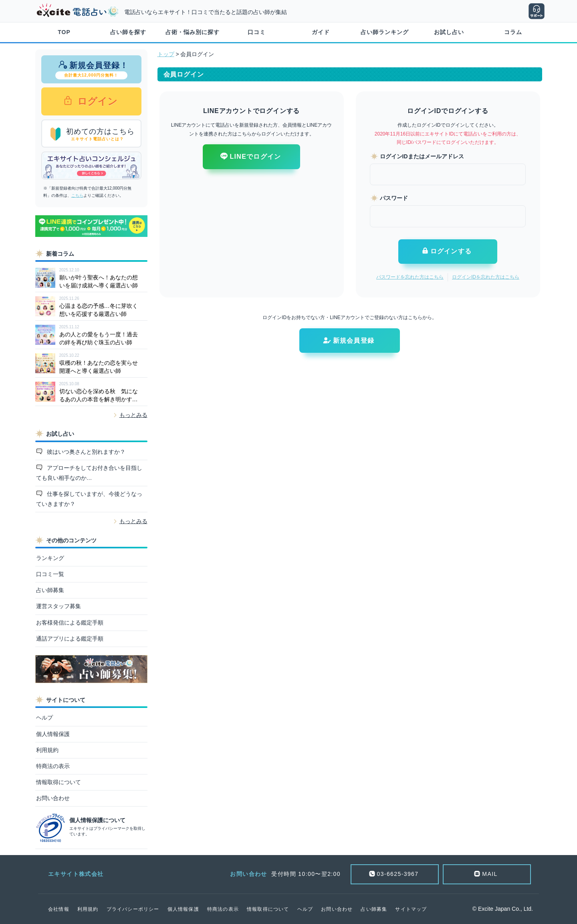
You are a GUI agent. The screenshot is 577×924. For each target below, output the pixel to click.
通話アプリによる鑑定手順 (70, 639)
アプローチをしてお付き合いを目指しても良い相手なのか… (89, 473)
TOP (64, 32)
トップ (166, 54)
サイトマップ (411, 909)
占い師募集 (50, 590)
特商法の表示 (53, 766)
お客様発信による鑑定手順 (70, 623)
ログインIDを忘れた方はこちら (486, 277)
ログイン (96, 101)
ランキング (50, 558)
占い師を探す (128, 32)
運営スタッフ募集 (59, 606)
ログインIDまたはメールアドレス (422, 156)
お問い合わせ (53, 798)
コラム (513, 32)
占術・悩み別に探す (193, 32)
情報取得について (59, 782)
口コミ (257, 32)
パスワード (394, 198)
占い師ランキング (385, 32)
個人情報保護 (53, 734)
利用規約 (47, 750)
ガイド (321, 32)
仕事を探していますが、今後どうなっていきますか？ (89, 499)
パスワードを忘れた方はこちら (410, 277)
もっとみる (133, 415)
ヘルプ (44, 718)
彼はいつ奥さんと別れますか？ (85, 452)
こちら (77, 195)
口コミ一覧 (50, 574)
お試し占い (449, 32)
